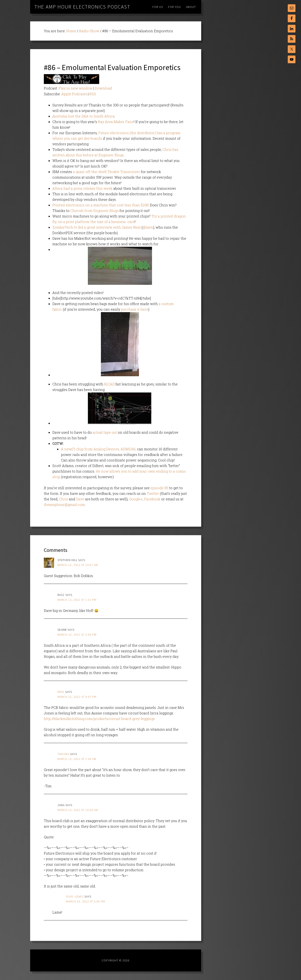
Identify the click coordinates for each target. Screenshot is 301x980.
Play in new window (76, 88)
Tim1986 (63, 754)
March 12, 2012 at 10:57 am (78, 565)
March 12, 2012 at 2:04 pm (77, 635)
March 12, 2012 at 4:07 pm (77, 697)
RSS (93, 94)
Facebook (152, 499)
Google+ (136, 499)
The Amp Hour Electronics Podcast (82, 7)
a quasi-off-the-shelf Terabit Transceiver (106, 172)
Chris (63, 499)
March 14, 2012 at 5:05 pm (86, 901)
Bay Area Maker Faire (116, 122)
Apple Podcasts (74, 94)
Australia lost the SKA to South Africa (83, 116)
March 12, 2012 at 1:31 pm (77, 600)
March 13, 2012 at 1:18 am (77, 759)
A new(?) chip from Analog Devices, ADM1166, (99, 449)
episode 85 (159, 488)
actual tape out (105, 432)
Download (103, 88)
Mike (61, 692)
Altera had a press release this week (82, 188)
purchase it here (135, 309)
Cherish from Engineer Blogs (94, 211)
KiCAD (109, 384)
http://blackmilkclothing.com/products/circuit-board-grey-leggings (99, 719)
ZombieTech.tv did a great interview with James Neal (97, 227)
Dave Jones (75, 896)
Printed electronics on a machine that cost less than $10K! (101, 205)
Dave (80, 499)
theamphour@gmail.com (64, 505)
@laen (148, 227)
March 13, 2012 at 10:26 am (78, 810)
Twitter (153, 493)
